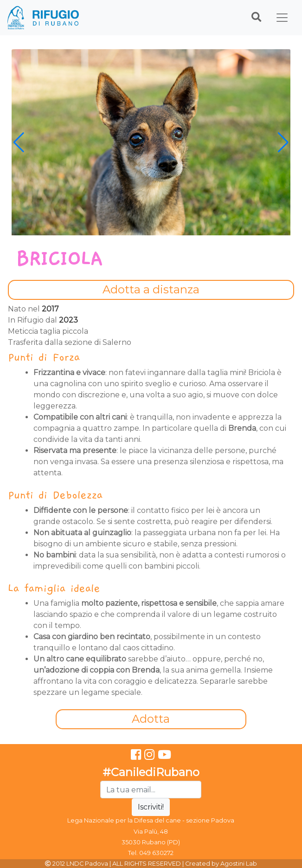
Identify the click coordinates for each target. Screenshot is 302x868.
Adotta (151, 719)
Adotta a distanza (151, 289)
